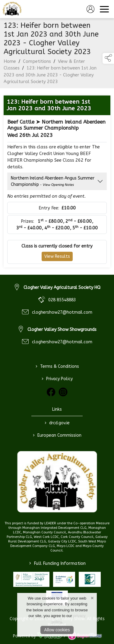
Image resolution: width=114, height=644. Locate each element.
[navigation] (104, 9)
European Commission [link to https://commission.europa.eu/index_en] (57, 435)
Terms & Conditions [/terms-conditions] (57, 366)
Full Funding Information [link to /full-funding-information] (57, 563)
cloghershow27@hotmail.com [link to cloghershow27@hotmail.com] (62, 312)
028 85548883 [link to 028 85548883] (62, 300)
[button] (108, 58)
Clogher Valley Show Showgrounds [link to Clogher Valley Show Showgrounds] (62, 330)
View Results (57, 258)
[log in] (90, 9)
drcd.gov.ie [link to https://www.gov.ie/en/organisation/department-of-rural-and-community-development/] (57, 423)
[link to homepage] (12, 9)
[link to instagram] (63, 392)
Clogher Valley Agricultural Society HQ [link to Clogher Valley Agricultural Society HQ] (62, 288)
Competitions (37, 63)
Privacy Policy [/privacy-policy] (57, 379)
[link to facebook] (51, 392)
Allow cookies (57, 630)
